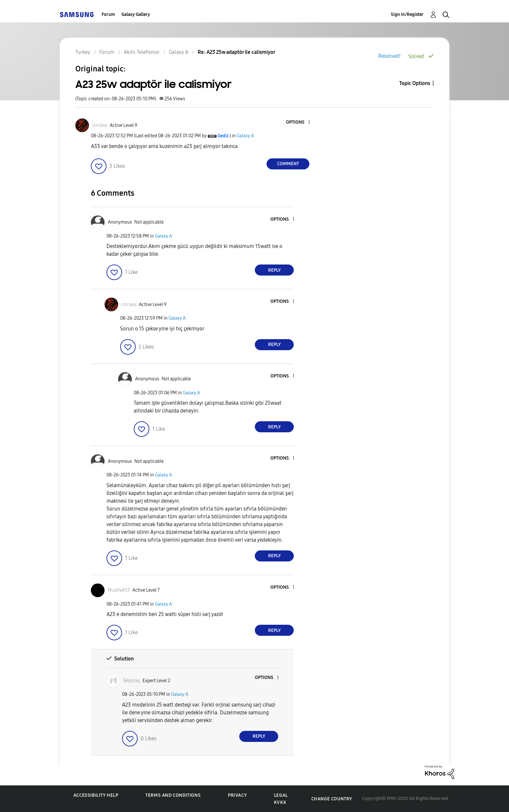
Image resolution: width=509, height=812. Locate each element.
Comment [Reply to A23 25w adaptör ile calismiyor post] (288, 164)
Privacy (237, 795)
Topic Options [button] (415, 83)
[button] (298, 123)
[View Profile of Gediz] (223, 136)
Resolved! (389, 56)
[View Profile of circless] (100, 125)
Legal (281, 795)
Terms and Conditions (173, 795)
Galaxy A (245, 136)
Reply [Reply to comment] (274, 270)
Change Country (332, 799)
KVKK (280, 802)
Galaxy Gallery (136, 14)
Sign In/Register (407, 14)
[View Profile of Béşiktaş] (132, 681)
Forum (108, 14)
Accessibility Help (96, 795)
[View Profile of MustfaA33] (119, 590)
